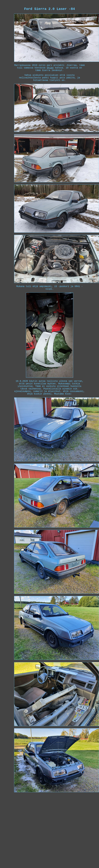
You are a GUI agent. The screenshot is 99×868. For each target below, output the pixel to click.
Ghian (50, 68)
